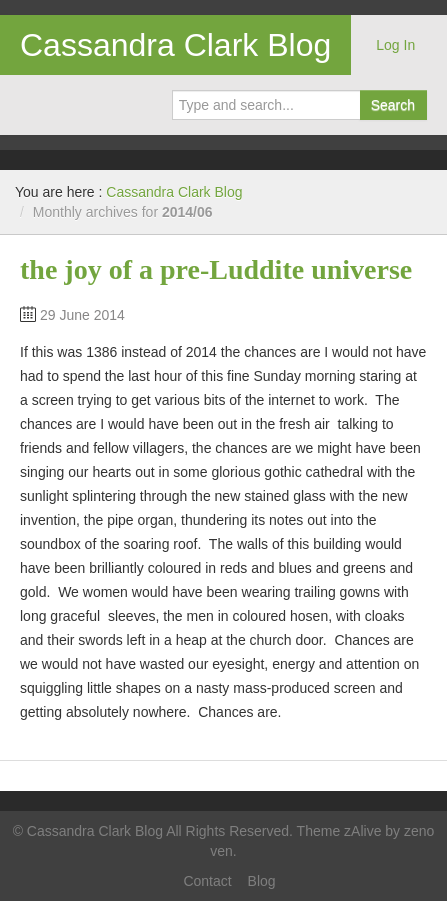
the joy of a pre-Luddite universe (216, 269)
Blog (262, 881)
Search (393, 105)
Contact (207, 881)
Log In (395, 45)
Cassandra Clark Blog (175, 45)
